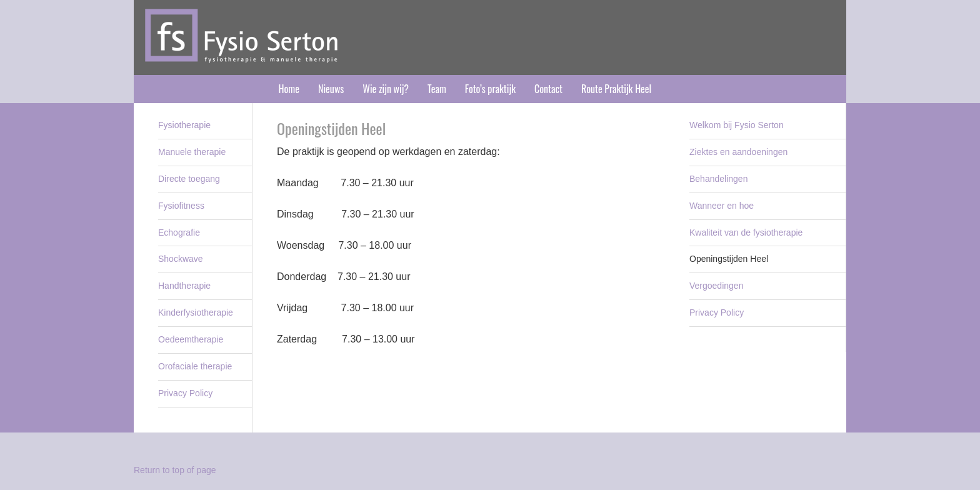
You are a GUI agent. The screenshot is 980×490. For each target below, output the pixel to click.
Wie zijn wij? (386, 89)
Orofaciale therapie (195, 366)
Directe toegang (189, 179)
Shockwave (181, 259)
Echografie (179, 232)
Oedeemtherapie (191, 339)
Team (437, 89)
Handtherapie (184, 286)
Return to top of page (175, 470)
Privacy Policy (717, 312)
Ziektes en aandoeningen (738, 152)
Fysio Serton (490, 37)
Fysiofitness (181, 206)
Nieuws (331, 89)
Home (289, 89)
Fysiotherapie (184, 125)
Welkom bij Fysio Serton (737, 125)
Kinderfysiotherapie (196, 312)
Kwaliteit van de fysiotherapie (746, 232)
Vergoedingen (716, 286)
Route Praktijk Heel (616, 89)
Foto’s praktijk (490, 89)
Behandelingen (718, 179)
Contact (548, 89)
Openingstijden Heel (729, 259)
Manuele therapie (192, 152)
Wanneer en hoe (722, 206)
